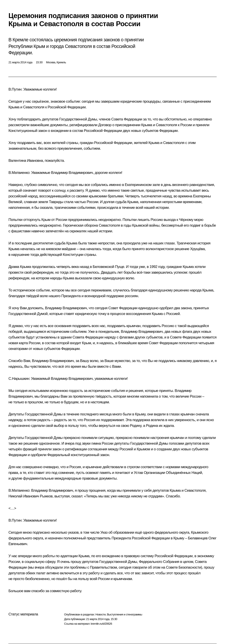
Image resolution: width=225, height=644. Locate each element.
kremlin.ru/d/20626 (101, 624)
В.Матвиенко (19, 173)
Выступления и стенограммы (124, 614)
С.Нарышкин (19, 379)
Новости (100, 614)
